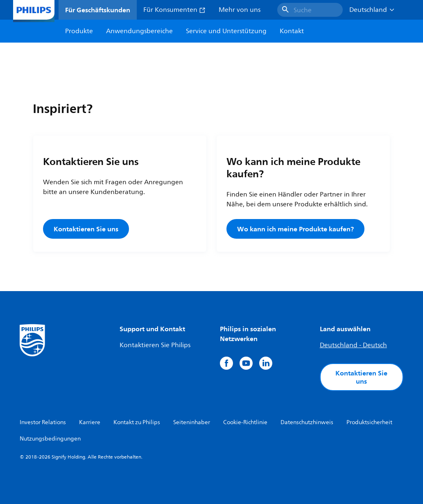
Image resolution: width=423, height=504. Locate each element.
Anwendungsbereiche (139, 31)
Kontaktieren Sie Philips (155, 345)
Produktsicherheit (369, 422)
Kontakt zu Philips (137, 422)
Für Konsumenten (174, 10)
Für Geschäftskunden (98, 10)
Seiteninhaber (192, 422)
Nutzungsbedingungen (50, 439)
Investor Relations (43, 422)
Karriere (90, 422)
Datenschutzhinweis (307, 422)
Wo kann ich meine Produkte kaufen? (295, 229)
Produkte (79, 31)
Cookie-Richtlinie (245, 422)
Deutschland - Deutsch (353, 345)
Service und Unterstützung (226, 31)
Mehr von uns (240, 10)
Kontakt (292, 31)
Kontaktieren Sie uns (86, 229)
